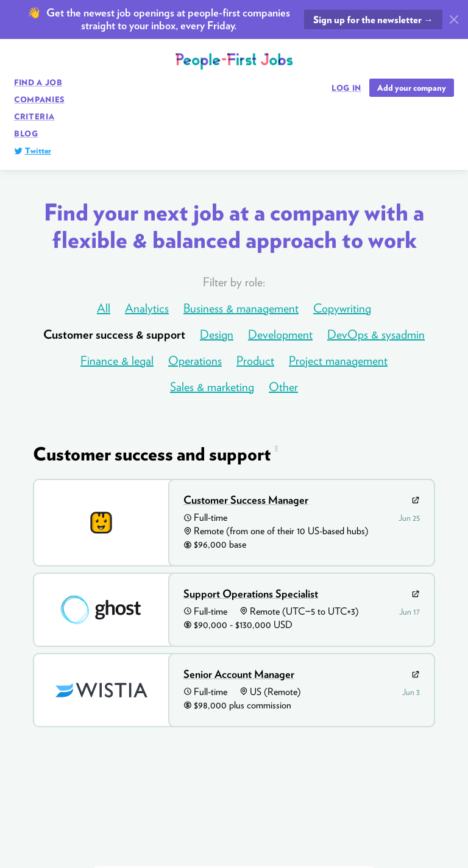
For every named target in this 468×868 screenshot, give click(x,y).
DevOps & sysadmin (376, 334)
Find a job (38, 83)
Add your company (412, 88)
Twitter (38, 151)
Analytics (147, 308)
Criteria (34, 117)
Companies (39, 100)
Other (283, 387)
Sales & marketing (212, 387)
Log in (346, 88)
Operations (195, 361)
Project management (338, 361)
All (104, 308)
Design (217, 334)
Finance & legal (117, 361)
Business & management (241, 308)
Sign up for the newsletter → (373, 20)
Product (255, 361)
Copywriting (342, 308)
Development (280, 334)
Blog (26, 134)
